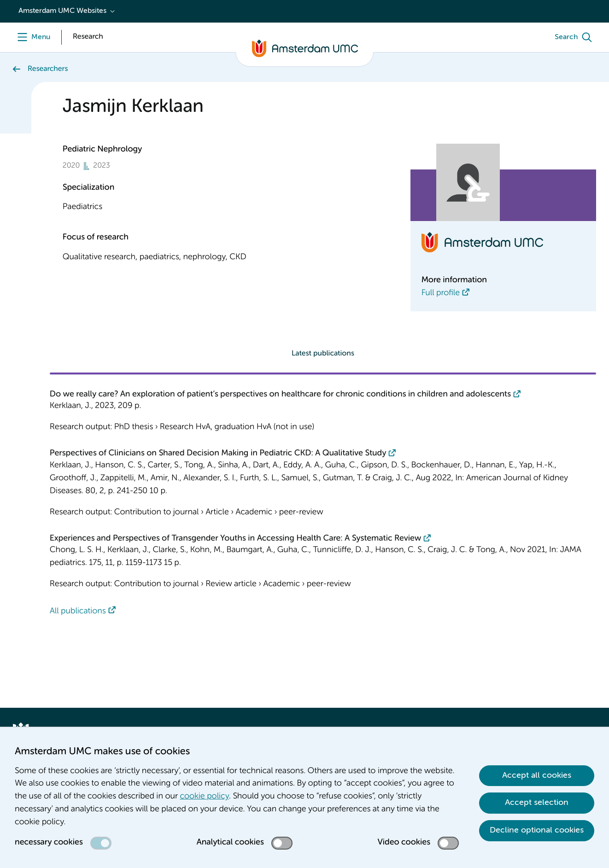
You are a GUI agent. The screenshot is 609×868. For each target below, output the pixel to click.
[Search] (575, 37)
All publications (78, 612)
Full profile (441, 293)
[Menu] (32, 37)
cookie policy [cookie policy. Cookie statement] (205, 797)
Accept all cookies (537, 775)
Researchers (48, 69)
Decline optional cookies (537, 830)
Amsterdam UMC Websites (62, 11)
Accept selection (537, 803)
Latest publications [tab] (323, 354)
